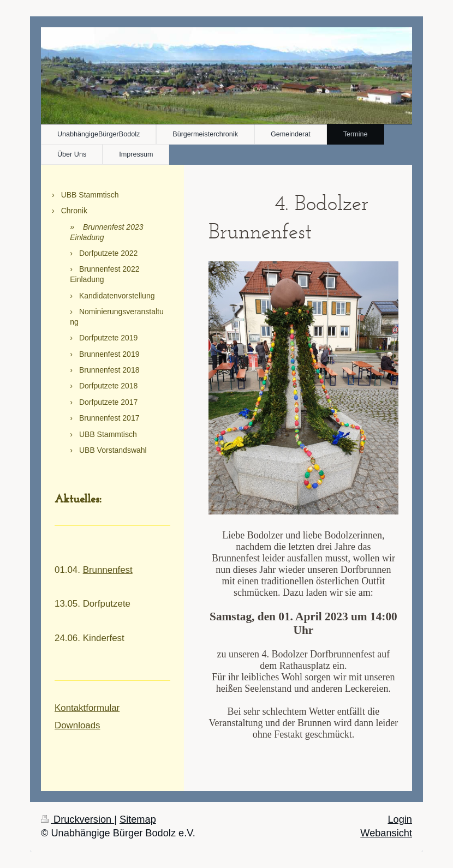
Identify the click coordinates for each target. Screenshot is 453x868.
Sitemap (138, 819)
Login (400, 819)
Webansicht (386, 833)
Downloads (78, 725)
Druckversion (78, 819)
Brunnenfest (108, 570)
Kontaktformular (87, 708)
